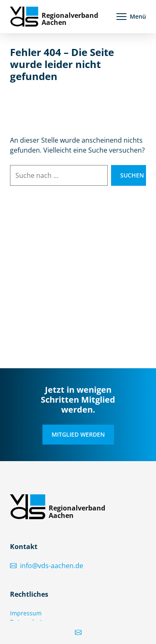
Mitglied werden (78, 434)
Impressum (26, 613)
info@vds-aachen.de (47, 566)
